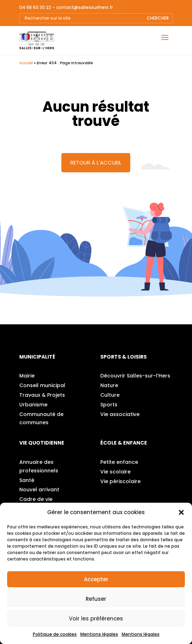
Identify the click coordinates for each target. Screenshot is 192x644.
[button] (181, 512)
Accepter (96, 579)
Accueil (26, 63)
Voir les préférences (96, 618)
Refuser (96, 599)
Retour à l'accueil (96, 163)
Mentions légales (99, 634)
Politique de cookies (55, 634)
